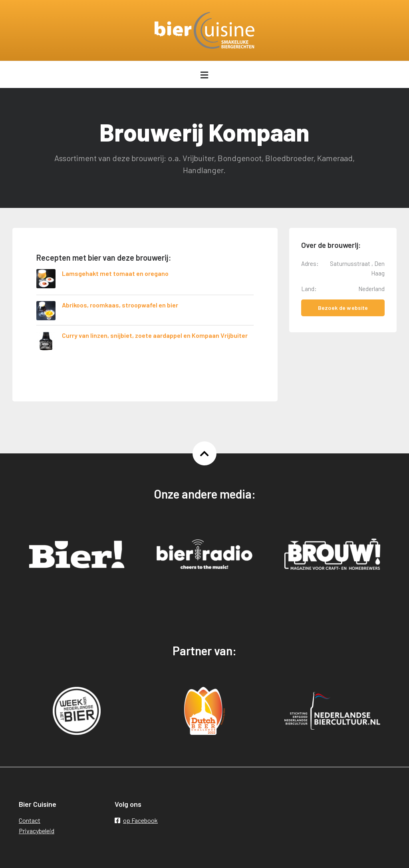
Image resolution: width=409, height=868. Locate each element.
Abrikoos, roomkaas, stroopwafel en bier (120, 305)
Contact (30, 820)
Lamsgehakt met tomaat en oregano (115, 273)
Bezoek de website (343, 308)
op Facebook (136, 820)
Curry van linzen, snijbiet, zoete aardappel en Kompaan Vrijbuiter (155, 335)
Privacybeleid (37, 831)
